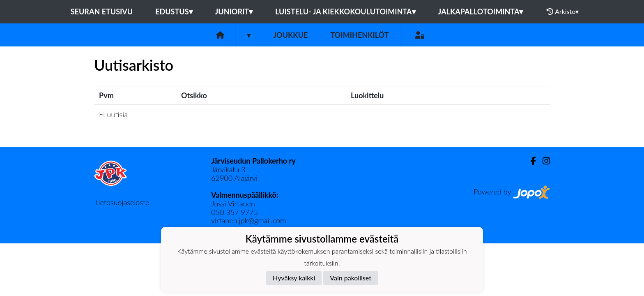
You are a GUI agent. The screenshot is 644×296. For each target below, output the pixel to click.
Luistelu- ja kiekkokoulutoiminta (345, 12)
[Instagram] (543, 161)
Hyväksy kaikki (294, 278)
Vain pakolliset (351, 278)
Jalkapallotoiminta (481, 12)
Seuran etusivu (102, 12)
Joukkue (290, 35)
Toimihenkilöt (359, 35)
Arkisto (563, 12)
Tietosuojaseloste (122, 202)
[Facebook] (530, 161)
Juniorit (234, 12)
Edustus (174, 12)
